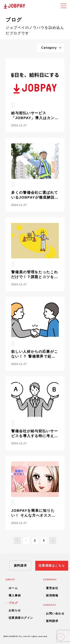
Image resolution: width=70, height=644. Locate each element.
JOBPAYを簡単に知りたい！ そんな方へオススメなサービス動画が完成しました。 (35, 513)
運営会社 (51, 588)
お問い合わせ (54, 613)
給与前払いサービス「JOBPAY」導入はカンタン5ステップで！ (35, 116)
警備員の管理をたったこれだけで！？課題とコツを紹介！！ (35, 275)
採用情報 (51, 595)
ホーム (12, 588)
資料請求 (51, 621)
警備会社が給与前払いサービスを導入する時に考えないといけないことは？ (35, 434)
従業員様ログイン (19, 618)
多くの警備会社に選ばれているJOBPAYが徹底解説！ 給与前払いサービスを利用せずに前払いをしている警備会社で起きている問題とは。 (35, 195)
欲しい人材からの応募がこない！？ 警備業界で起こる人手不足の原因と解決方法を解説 (35, 354)
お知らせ (13, 610)
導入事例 (13, 595)
